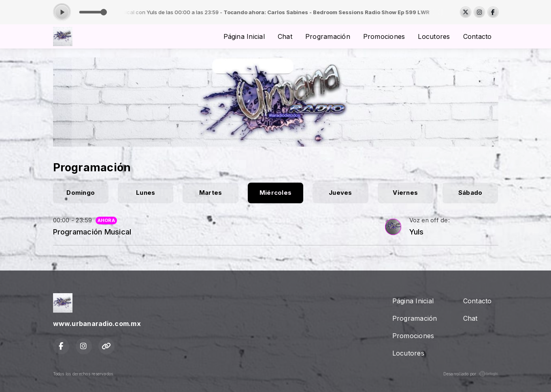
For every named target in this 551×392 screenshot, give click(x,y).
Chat (285, 36)
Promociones (384, 36)
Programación (328, 36)
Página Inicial (244, 36)
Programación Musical (92, 232)
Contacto (478, 36)
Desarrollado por (471, 374)
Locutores (434, 36)
